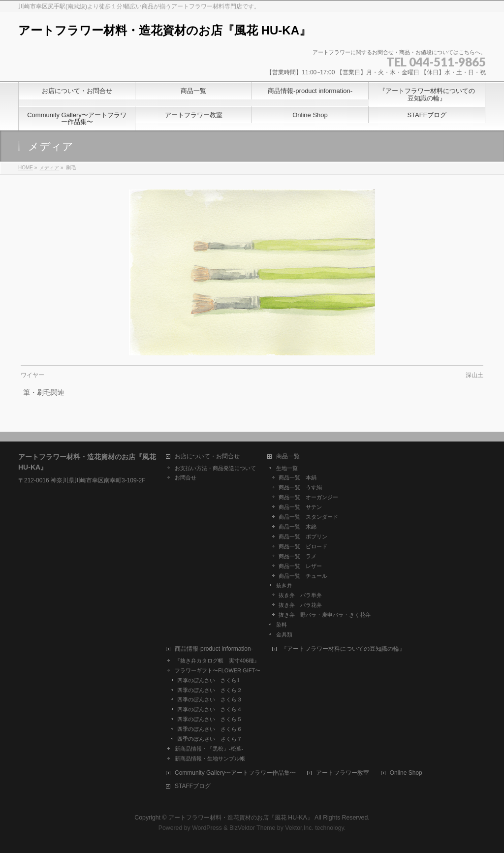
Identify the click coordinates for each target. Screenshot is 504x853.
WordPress (207, 828)
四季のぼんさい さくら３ (210, 699)
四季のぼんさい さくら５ (210, 719)
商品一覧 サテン (300, 507)
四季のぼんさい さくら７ (210, 739)
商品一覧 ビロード (303, 546)
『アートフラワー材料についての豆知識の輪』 (343, 649)
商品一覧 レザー (300, 566)
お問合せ (186, 477)
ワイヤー (32, 375)
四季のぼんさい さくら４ (210, 709)
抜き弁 (284, 585)
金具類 (284, 634)
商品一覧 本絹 (298, 477)
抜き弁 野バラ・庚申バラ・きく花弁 (325, 615)
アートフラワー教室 (343, 773)
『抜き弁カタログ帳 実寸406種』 (217, 661)
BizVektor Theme (252, 828)
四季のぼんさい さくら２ (210, 690)
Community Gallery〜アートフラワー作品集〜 (235, 773)
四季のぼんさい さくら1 (208, 680)
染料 (282, 625)
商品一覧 (288, 457)
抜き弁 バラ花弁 (300, 605)
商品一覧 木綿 (298, 527)
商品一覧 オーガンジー (308, 497)
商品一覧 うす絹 (300, 487)
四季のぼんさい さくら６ (210, 729)
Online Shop (406, 773)
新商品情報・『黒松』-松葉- (209, 749)
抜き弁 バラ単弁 (300, 595)
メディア (49, 168)
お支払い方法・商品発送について (215, 468)
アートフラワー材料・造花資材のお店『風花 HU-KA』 (165, 30)
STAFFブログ (193, 786)
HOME (26, 168)
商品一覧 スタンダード (308, 517)
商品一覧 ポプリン (303, 537)
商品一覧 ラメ (298, 556)
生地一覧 (287, 468)
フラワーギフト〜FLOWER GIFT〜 (218, 670)
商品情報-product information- (214, 649)
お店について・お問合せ (207, 457)
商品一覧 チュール (303, 576)
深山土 (474, 375)
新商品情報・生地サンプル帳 (210, 758)
